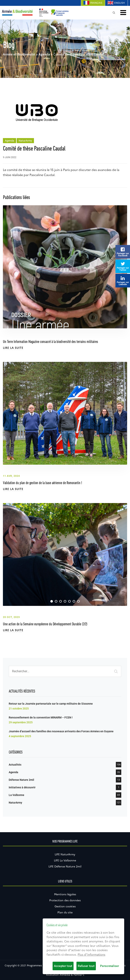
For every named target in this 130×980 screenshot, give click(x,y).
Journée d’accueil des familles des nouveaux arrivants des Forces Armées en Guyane (61, 731)
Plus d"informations (91, 955)
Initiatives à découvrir (22, 787)
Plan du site (65, 912)
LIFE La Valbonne (65, 860)
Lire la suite (13, 348)
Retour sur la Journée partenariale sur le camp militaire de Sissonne (51, 704)
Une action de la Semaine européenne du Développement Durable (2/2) (45, 624)
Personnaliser (110, 966)
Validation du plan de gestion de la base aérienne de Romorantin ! (42, 483)
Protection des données (65, 900)
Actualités (15, 765)
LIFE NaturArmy (65, 854)
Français (96, 3)
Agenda (10, 141)
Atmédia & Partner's (72, 975)
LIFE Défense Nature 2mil (65, 866)
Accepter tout (63, 966)
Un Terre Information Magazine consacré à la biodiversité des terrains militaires (50, 342)
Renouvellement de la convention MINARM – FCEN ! (41, 717)
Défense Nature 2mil (21, 780)
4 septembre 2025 (20, 736)
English (120, 3)
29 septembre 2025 (21, 722)
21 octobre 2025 (19, 709)
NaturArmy (25, 141)
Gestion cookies (65, 906)
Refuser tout (86, 966)
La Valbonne (16, 795)
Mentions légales (65, 894)
